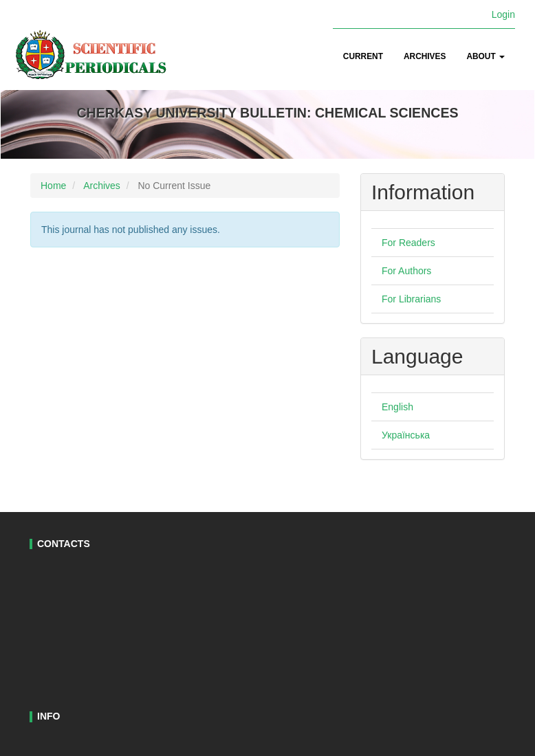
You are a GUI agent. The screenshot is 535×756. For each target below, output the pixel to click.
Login (503, 14)
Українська (406, 435)
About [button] (485, 56)
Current (363, 56)
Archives (425, 56)
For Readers (408, 243)
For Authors (406, 271)
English (397, 407)
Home (53, 186)
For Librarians (411, 299)
